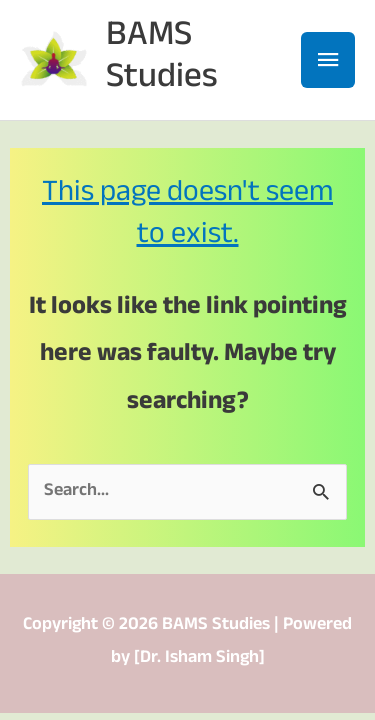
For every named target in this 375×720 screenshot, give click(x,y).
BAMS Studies (162, 59)
